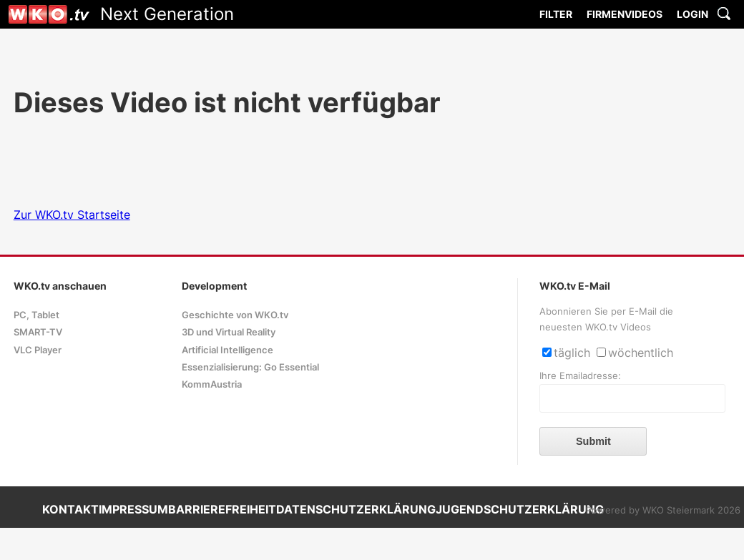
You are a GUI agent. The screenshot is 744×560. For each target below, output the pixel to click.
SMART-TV (38, 332)
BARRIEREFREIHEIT (222, 509)
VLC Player (38, 350)
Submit (593, 441)
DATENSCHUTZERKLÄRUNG (356, 509)
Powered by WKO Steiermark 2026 (663, 510)
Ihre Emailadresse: (580, 376)
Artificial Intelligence (227, 350)
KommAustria (212, 384)
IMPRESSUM (133, 509)
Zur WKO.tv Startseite (72, 215)
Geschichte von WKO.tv (235, 315)
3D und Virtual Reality (229, 332)
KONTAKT (70, 509)
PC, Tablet (36, 315)
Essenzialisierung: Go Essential (250, 367)
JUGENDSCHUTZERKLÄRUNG (520, 509)
